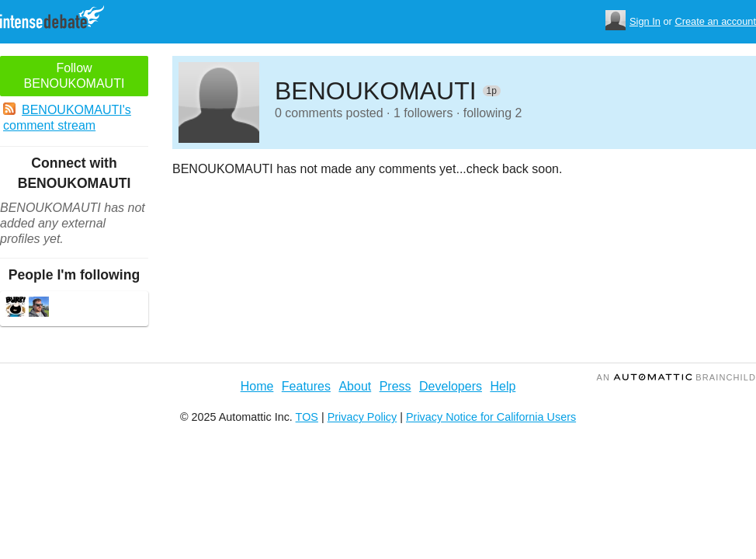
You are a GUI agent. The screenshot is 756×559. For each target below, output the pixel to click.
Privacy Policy (362, 417)
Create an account (715, 21)
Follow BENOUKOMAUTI (75, 76)
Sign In (645, 21)
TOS (307, 417)
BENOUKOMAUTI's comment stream (67, 117)
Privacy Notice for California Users (491, 417)
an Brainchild (676, 377)
